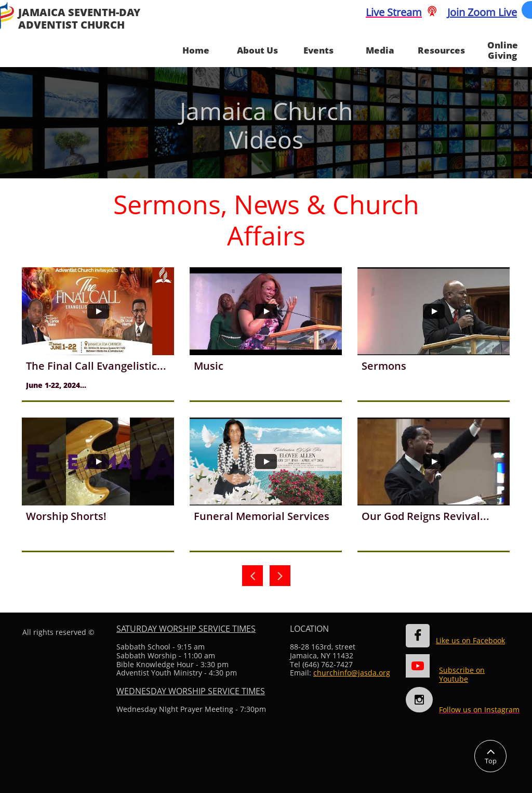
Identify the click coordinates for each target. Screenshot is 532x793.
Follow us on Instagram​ (479, 710)
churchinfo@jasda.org (352, 673)
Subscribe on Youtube (462, 674)
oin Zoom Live (483, 12)
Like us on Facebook (470, 640)
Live (375, 12)
